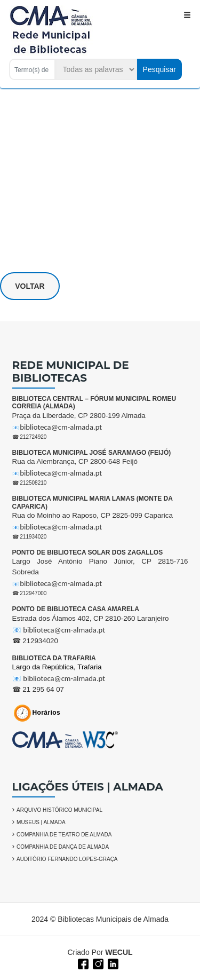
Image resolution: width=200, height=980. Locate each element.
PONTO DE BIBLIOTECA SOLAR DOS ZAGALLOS (88, 552)
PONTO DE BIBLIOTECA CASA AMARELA (76, 609)
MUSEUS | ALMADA (41, 822)
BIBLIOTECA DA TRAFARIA (54, 658)
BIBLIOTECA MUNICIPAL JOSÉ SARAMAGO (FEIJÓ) (92, 453)
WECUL (119, 952)
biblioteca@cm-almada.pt (61, 427)
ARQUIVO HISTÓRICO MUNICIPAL (59, 810)
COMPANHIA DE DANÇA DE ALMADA (63, 847)
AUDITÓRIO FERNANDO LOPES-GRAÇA (67, 859)
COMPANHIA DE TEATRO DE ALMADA (64, 835)
